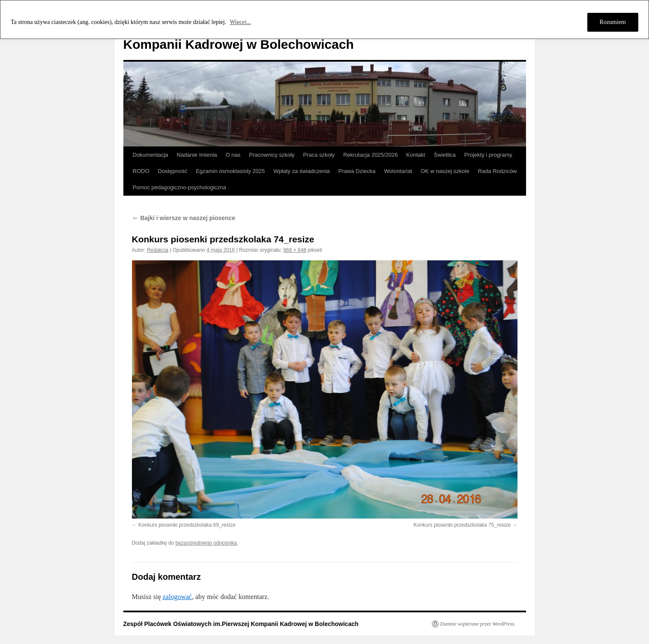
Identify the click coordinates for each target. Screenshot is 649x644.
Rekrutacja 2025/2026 (370, 155)
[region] (324, 19)
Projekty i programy (488, 155)
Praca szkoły (319, 155)
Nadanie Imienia (197, 155)
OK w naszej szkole (445, 171)
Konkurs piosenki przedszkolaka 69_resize (187, 525)
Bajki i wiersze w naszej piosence (184, 218)
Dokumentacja (151, 155)
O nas (233, 155)
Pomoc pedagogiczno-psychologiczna (179, 187)
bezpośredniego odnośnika (206, 543)
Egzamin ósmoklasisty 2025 (230, 171)
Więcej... (240, 22)
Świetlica (444, 155)
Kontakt (416, 155)
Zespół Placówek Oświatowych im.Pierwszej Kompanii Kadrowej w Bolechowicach (241, 624)
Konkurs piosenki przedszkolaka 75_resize (462, 525)
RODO (141, 171)
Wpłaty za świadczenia (302, 171)
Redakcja (158, 250)
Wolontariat (398, 171)
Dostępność (173, 171)
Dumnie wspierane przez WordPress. (478, 624)
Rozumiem (613, 22)
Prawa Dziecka (357, 171)
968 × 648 (295, 250)
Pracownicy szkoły (272, 155)
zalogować (177, 597)
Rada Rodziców (497, 171)
